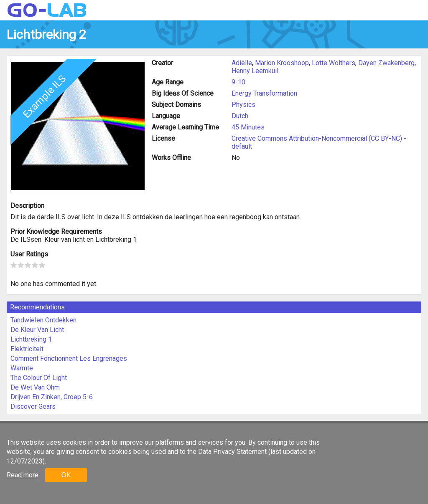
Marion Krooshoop (282, 63)
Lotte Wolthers (334, 63)
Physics (243, 105)
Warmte (22, 368)
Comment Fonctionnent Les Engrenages (69, 358)
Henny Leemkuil (255, 71)
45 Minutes (248, 127)
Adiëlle (242, 63)
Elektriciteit (27, 349)
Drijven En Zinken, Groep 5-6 (52, 397)
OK (66, 475)
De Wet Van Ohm (35, 387)
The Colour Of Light (39, 378)
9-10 (238, 82)
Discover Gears (33, 406)
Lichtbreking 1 (31, 339)
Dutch (240, 116)
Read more (23, 475)
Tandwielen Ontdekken (43, 320)
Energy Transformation (264, 93)
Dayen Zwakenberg (386, 63)
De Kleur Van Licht (37, 330)
